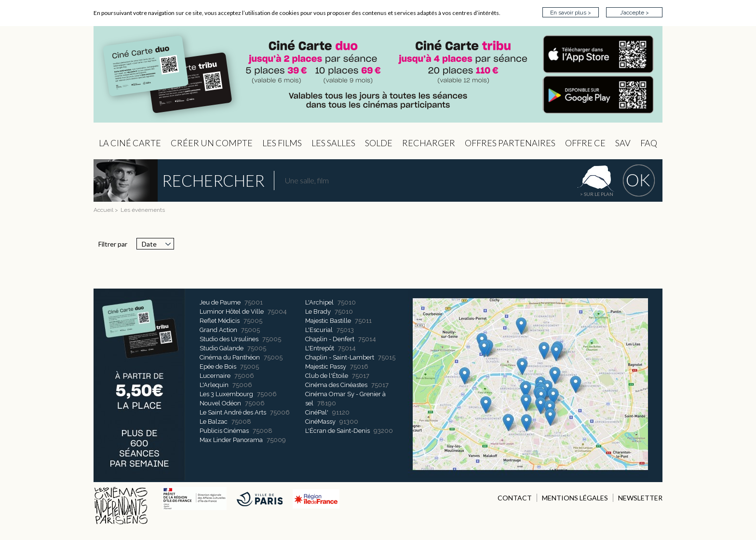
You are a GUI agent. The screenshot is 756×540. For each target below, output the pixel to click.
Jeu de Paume (220, 302)
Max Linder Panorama (231, 440)
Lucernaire (215, 376)
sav (623, 143)
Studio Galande (222, 348)
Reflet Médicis (220, 321)
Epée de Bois (218, 367)
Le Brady (318, 312)
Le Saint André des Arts (233, 412)
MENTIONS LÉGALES (575, 498)
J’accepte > (634, 13)
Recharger (429, 143)
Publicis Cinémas (224, 431)
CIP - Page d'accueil (378, 75)
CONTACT (515, 498)
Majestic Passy (326, 367)
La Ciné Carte (130, 143)
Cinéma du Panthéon (230, 357)
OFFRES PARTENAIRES (510, 143)
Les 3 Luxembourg (226, 394)
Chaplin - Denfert (330, 339)
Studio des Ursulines (229, 339)
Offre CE (585, 143)
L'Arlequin (214, 385)
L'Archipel (319, 302)
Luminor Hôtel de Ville (232, 312)
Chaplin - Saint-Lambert (340, 357)
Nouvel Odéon (220, 403)
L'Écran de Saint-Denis (337, 431)
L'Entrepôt (320, 348)
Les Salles (333, 143)
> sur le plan (597, 194)
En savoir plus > (571, 13)
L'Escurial (319, 330)
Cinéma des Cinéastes (336, 385)
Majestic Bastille (328, 321)
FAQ (649, 143)
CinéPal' (317, 412)
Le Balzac (214, 422)
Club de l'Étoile (327, 376)
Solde (379, 143)
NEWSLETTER (640, 498)
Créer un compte (212, 143)
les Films (282, 143)
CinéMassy (320, 422)
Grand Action (218, 330)
